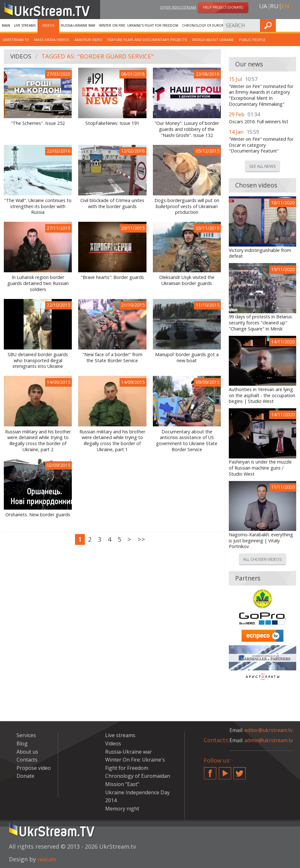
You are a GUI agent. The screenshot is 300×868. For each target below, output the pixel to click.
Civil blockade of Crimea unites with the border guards (112, 203)
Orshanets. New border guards (38, 515)
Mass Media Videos (52, 40)
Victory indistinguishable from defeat (260, 253)
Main (6, 25)
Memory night (122, 809)
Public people (252, 40)
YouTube (225, 771)
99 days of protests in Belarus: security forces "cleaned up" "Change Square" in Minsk (261, 323)
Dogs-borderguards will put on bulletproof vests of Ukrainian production (187, 206)
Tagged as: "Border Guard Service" (100, 57)
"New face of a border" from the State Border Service (112, 358)
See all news (262, 166)
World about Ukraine (213, 40)
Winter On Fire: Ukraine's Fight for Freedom (139, 25)
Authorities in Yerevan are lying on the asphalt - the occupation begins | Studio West (262, 395)
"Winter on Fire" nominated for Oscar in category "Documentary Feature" (261, 145)
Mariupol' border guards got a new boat (187, 358)
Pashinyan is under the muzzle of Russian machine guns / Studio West (260, 468)
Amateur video (88, 40)
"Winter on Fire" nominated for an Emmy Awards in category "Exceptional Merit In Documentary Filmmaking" (261, 95)
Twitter (240, 771)
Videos (48, 25)
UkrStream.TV (16, 40)
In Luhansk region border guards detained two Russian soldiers (38, 283)
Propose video (34, 768)
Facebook (210, 771)
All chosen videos (262, 559)
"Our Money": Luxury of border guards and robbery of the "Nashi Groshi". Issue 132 (187, 129)
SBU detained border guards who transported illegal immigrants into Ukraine (38, 360)
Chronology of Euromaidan (208, 25)
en (285, 7)
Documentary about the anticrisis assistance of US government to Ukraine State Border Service (187, 441)
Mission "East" (122, 784)
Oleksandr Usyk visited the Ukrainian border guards (187, 280)
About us (27, 752)
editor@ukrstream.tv (269, 730)
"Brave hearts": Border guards (112, 277)
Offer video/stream (178, 7)
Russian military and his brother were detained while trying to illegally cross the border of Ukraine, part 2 (38, 441)
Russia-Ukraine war (78, 25)
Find (293, 25)
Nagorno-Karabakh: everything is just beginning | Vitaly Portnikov (261, 541)
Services (246, 25)
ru (274, 7)
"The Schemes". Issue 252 (38, 123)
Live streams (25, 25)
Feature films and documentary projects (147, 40)
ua (263, 7)
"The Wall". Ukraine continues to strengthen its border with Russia (38, 206)
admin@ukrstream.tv (269, 740)
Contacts (27, 760)
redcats (48, 859)
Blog (22, 743)
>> (141, 539)
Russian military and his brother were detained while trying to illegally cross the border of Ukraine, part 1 (112, 441)
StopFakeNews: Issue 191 (112, 123)
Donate (25, 776)
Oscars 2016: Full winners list (259, 122)
